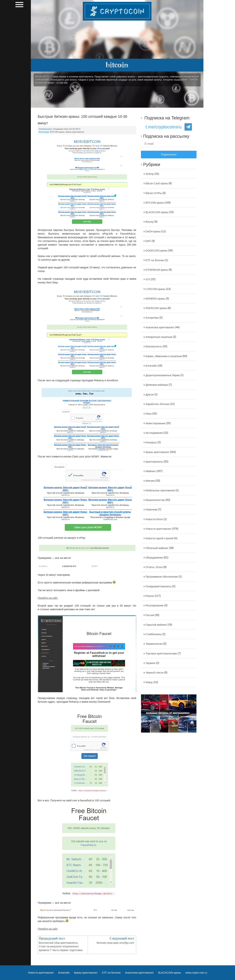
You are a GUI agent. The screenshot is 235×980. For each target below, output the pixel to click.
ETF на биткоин (155, 260)
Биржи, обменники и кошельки (164, 356)
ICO (148, 280)
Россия (150, 615)
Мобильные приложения (160, 490)
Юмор (149, 682)
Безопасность (154, 347)
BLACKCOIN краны (157, 212)
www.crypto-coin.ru (196, 973)
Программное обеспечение (162, 577)
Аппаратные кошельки (159, 337)
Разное (150, 596)
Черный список (155, 673)
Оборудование (154, 558)
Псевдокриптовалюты (159, 586)
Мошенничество (155, 500)
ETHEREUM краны (157, 270)
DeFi (148, 241)
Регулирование (155, 606)
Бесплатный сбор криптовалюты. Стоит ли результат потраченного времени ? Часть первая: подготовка (61, 946)
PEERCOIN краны (156, 308)
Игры (149, 414)
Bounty (150, 222)
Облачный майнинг (157, 548)
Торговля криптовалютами (161, 654)
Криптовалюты (154, 462)
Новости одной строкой (160, 539)
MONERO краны (155, 299)
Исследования (154, 433)
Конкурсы (151, 443)
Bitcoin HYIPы (154, 193)
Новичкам (151, 510)
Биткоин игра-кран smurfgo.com (115, 943)
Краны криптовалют (75, 132)
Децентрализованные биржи (163, 375)
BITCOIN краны (57, 132)
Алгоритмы (152, 318)
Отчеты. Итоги (154, 567)
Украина (150, 663)
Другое (150, 395)
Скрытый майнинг (156, 625)
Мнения (150, 481)
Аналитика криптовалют (160, 327)
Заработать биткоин (158, 404)
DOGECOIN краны (157, 251)
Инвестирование (156, 423)
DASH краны (153, 231)
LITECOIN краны (156, 289)
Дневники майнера (157, 385)
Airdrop (150, 174)
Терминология (154, 644)
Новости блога (154, 519)
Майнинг (151, 471)
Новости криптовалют (159, 529)
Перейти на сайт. (48, 598)
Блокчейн (151, 366)
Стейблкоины (154, 634)
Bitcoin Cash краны (157, 184)
